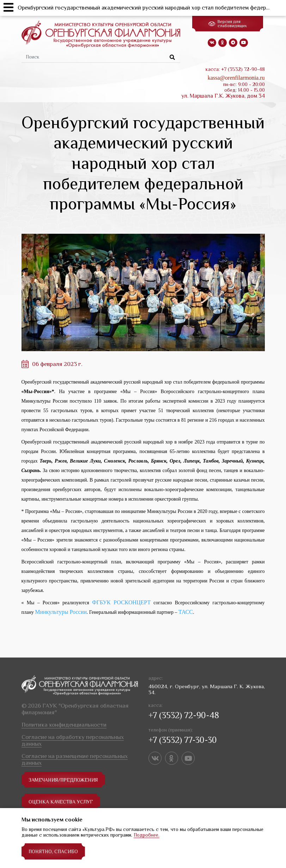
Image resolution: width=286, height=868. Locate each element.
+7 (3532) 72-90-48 (184, 715)
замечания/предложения (63, 780)
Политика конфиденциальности (64, 725)
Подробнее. (147, 835)
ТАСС (186, 612)
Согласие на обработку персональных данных (73, 740)
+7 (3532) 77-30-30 (183, 740)
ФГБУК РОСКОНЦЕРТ (121, 602)
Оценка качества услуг (61, 802)
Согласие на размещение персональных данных (75, 759)
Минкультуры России (61, 612)
